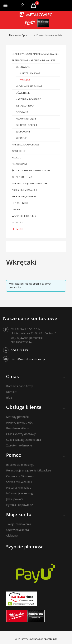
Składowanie (20, 164)
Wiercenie (21, 138)
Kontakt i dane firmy (19, 386)
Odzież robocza (22, 177)
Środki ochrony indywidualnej (31, 171)
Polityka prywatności (20, 422)
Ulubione (12, 535)
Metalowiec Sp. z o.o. (21, 35)
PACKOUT (17, 158)
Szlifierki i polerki (26, 125)
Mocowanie (23, 67)
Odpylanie (22, 112)
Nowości (17, 222)
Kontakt (11, 392)
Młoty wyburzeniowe (29, 86)
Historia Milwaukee (19, 487)
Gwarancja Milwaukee (20, 476)
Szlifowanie (23, 132)
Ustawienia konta (17, 530)
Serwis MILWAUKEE (19, 482)
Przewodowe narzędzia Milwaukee (33, 60)
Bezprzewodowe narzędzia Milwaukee (36, 54)
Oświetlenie (23, 93)
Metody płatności (18, 417)
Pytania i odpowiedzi (20, 505)
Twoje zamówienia (19, 524)
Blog (9, 397)
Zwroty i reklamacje (19, 445)
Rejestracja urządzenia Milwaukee (29, 470)
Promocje (18, 229)
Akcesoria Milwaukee (25, 190)
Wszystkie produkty (24, 216)
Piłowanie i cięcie (26, 119)
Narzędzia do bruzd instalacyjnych (29, 102)
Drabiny (17, 209)
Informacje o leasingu (20, 465)
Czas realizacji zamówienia (24, 440)
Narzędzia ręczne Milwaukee (30, 184)
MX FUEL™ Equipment (24, 197)
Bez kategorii (20, 203)
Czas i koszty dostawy (21, 434)
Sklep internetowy (35, 639)
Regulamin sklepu (18, 428)
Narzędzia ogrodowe (26, 145)
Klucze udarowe (30, 73)
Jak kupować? (15, 499)
